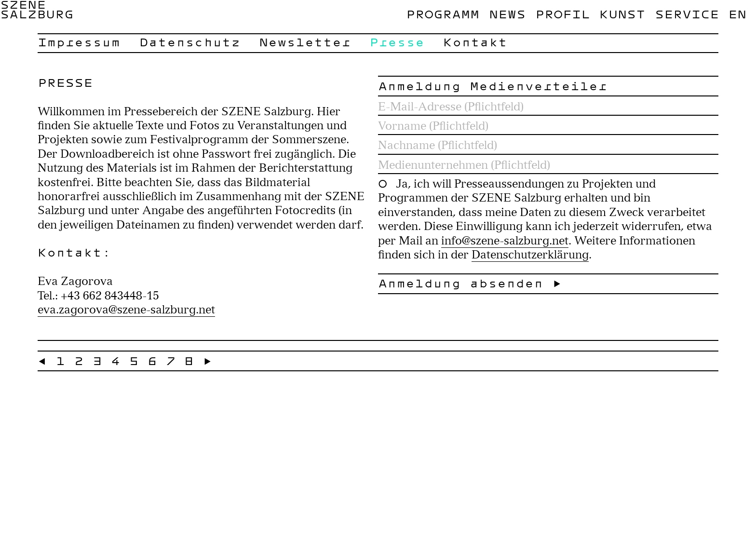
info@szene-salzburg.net (505, 240)
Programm (443, 14)
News (507, 14)
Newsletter (305, 42)
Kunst (622, 14)
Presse (397, 42)
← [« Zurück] (42, 361)
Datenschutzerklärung (530, 254)
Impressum (79, 42)
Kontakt (475, 42)
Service (687, 14)
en (737, 14)
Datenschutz (190, 42)
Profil (563, 14)
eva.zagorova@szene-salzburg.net (126, 309)
